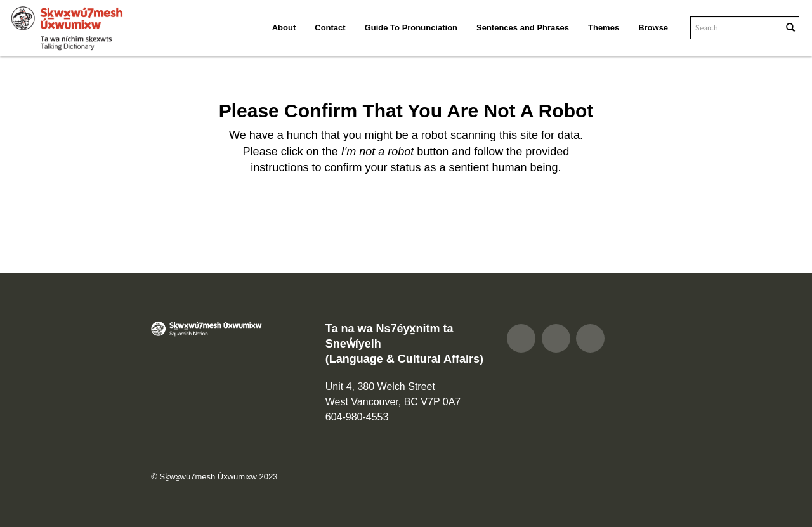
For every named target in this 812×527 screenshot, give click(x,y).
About (284, 28)
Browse (653, 28)
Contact (330, 28)
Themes (604, 28)
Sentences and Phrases (523, 28)
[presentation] (402, 216)
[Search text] (735, 28)
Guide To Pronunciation (411, 28)
